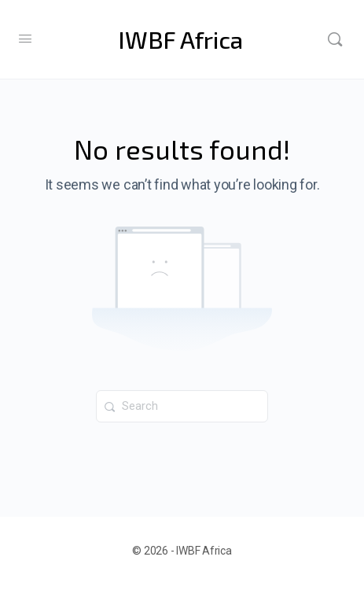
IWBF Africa (180, 40)
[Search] (335, 39)
